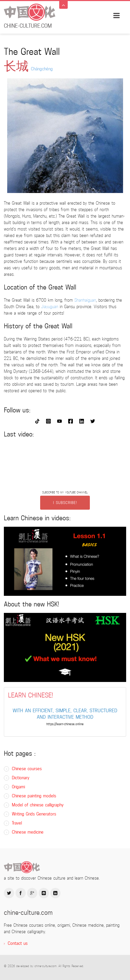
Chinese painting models (34, 796)
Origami (18, 787)
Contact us (18, 943)
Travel (17, 823)
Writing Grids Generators (34, 814)
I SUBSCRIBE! (65, 503)
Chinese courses (27, 769)
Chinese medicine (28, 832)
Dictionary (21, 778)
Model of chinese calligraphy (38, 805)
